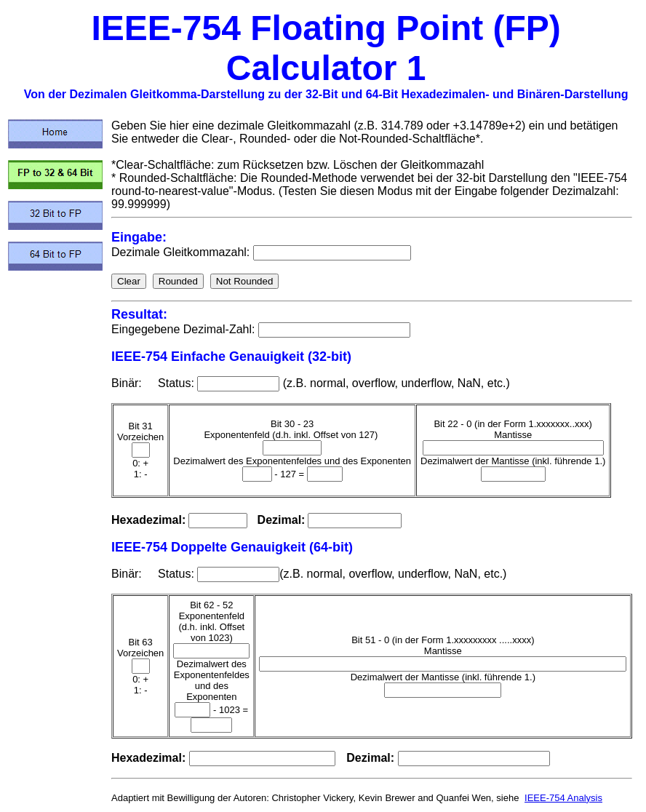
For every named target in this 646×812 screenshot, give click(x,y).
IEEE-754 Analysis (563, 798)
